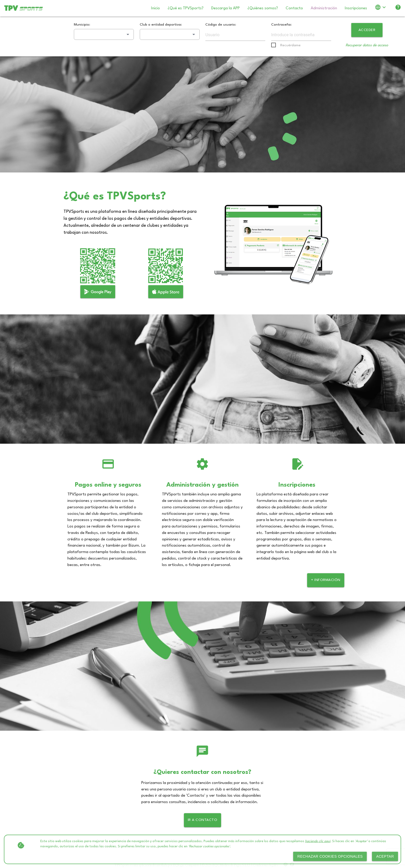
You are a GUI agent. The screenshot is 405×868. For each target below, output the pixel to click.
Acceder (367, 30)
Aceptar (385, 856)
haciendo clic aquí (318, 841)
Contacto (294, 8)
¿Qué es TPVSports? (186, 8)
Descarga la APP (225, 8)
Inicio (155, 8)
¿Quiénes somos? (263, 8)
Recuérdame (290, 45)
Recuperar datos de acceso (367, 45)
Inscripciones (356, 8)
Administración (324, 8)
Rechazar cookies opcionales (330, 856)
